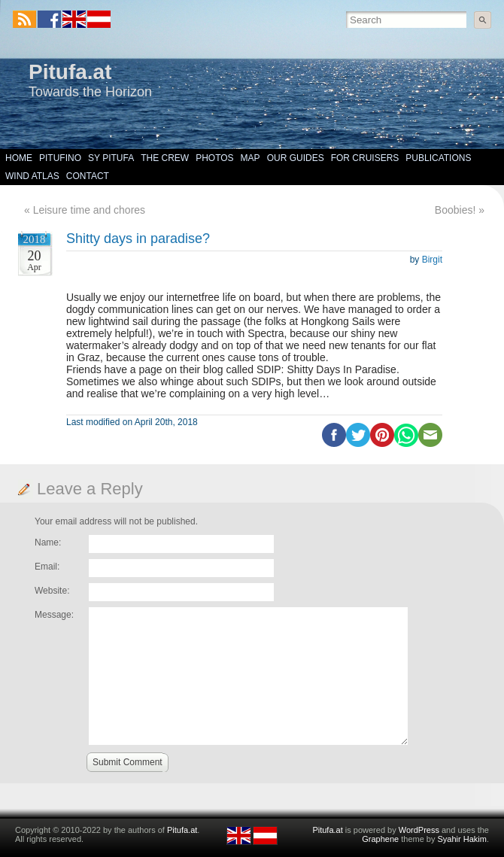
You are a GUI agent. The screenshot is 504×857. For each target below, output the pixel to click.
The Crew (165, 158)
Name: (48, 542)
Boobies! (455, 210)
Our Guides (296, 158)
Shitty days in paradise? (138, 239)
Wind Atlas (32, 176)
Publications (438, 158)
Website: (52, 591)
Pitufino (60, 158)
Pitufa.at (70, 72)
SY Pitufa (111, 158)
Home (19, 158)
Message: (54, 615)
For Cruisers (365, 158)
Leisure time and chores (89, 210)
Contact (88, 176)
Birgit (432, 260)
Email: (47, 567)
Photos (214, 158)
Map (250, 158)
